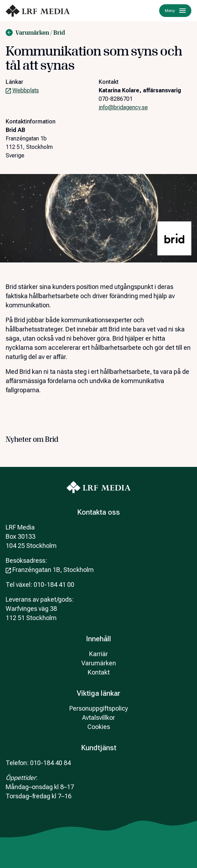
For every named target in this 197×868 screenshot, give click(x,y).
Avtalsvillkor (98, 717)
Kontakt (99, 672)
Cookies (99, 727)
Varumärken (99, 663)
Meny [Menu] (175, 11)
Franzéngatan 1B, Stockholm (50, 570)
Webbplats (22, 90)
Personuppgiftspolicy (99, 708)
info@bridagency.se (123, 107)
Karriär (98, 654)
